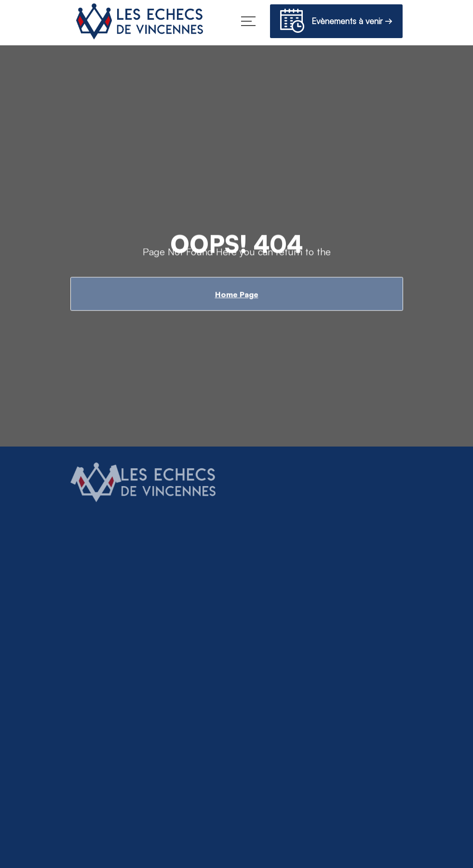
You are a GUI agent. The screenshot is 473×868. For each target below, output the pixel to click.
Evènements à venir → (336, 23)
